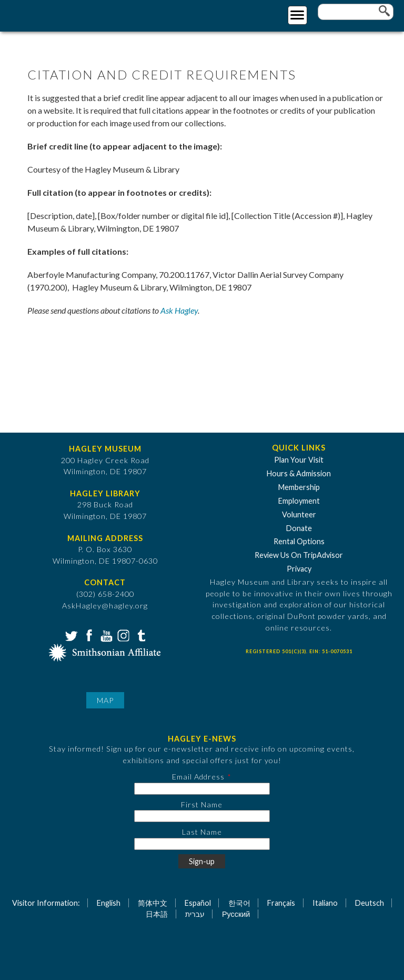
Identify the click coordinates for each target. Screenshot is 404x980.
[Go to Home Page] (51, 14)
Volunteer (299, 514)
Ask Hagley (179, 310)
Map (105, 700)
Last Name (202, 832)
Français (281, 903)
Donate (299, 528)
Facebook (88, 635)
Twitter (70, 635)
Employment (299, 501)
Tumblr (140, 635)
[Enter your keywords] (356, 12)
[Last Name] (202, 844)
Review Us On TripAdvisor (299, 555)
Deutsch (370, 903)
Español (198, 903)
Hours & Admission (299, 473)
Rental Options (299, 541)
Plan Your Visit (299, 460)
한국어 (239, 903)
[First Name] (202, 816)
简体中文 (153, 903)
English (109, 903)
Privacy (299, 569)
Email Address (198, 777)
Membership (299, 487)
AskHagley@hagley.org (105, 606)
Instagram (123, 635)
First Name (202, 804)
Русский (236, 914)
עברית (195, 914)
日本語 (157, 914)
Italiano (325, 903)
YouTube (105, 635)
